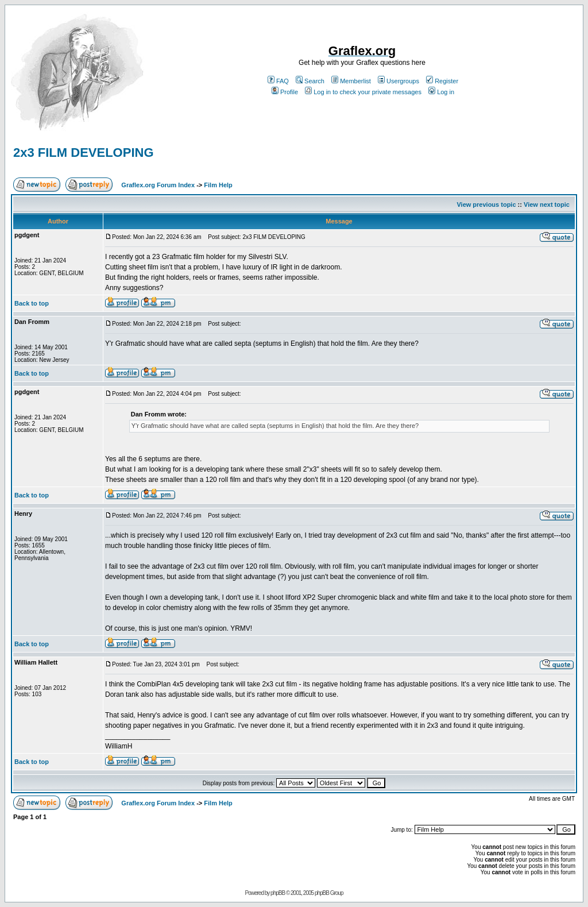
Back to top (32, 303)
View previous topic (486, 204)
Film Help (218, 185)
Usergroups (399, 81)
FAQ (278, 81)
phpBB (278, 893)
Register (442, 81)
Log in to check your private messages (363, 92)
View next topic (547, 204)
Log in (441, 92)
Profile (285, 92)
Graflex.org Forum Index (158, 185)
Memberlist (351, 81)
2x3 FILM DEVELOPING (84, 153)
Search (310, 81)
